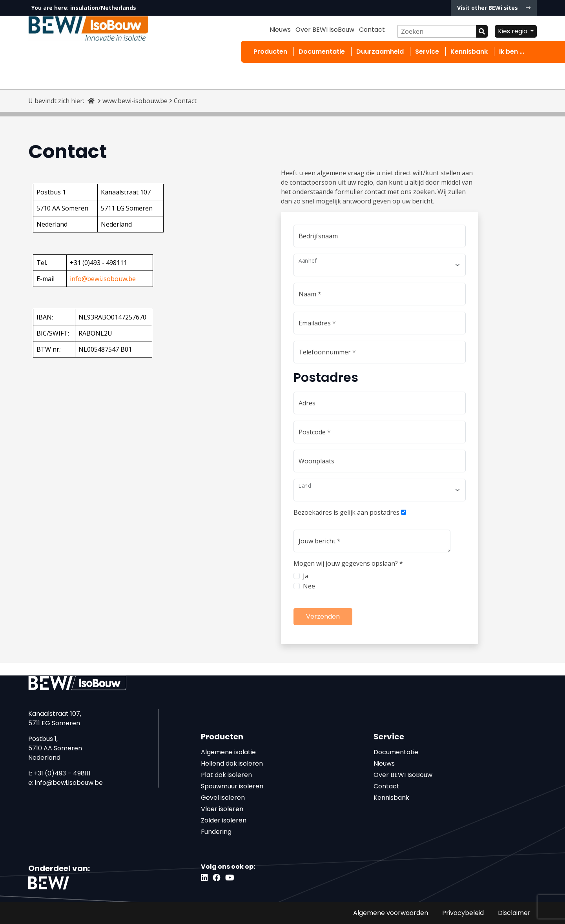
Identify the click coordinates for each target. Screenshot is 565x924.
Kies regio (513, 31)
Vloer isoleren (222, 809)
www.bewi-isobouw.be (135, 101)
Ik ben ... (512, 52)
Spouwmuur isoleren (232, 786)
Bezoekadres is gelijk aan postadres (346, 512)
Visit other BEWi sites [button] (494, 8)
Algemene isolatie (228, 752)
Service (427, 52)
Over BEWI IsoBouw (325, 30)
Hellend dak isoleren (232, 763)
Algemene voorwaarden (391, 913)
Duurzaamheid (380, 52)
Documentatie (322, 52)
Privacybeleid (463, 913)
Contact (372, 30)
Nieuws (280, 30)
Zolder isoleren (224, 820)
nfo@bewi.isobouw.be (104, 279)
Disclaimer (514, 913)
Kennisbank (469, 52)
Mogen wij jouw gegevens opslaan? (348, 563)
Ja (306, 576)
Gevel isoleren (223, 798)
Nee (309, 586)
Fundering (216, 832)
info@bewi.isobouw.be (69, 783)
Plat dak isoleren (226, 775)
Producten (270, 52)
